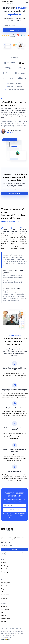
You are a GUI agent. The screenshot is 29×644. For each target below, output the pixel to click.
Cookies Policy (8, 635)
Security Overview (15, 633)
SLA (14, 635)
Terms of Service (5, 633)
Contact (4, 622)
